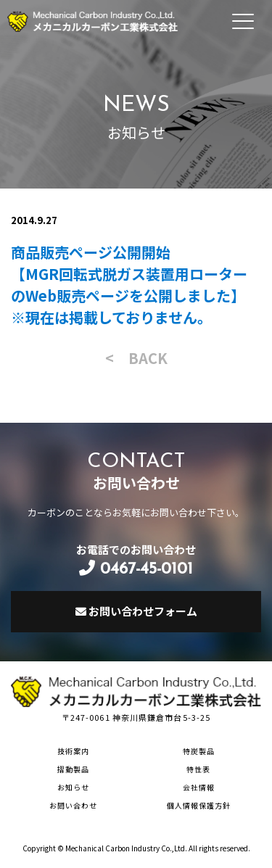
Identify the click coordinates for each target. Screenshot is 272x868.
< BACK (136, 358)
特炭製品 (199, 751)
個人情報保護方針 (199, 805)
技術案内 (73, 751)
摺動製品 (73, 769)
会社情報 (199, 787)
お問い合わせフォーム (136, 611)
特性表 (198, 769)
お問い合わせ (73, 805)
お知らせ (73, 787)
